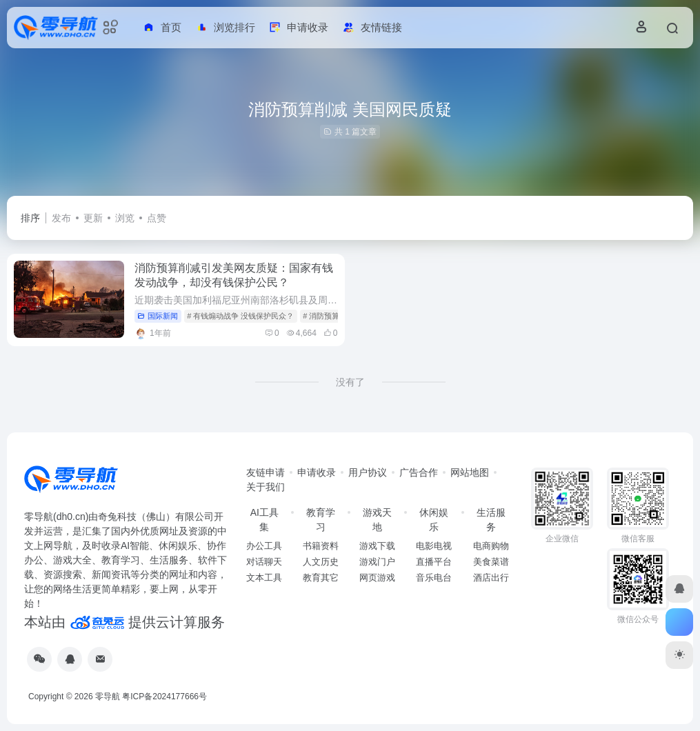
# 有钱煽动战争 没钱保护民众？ (240, 316)
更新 (93, 218)
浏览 (125, 218)
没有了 (350, 382)
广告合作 (419, 472)
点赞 (157, 218)
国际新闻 (158, 316)
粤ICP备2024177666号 (164, 697)
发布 (61, 218)
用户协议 (368, 472)
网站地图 (470, 472)
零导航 (108, 697)
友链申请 (266, 472)
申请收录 (317, 472)
